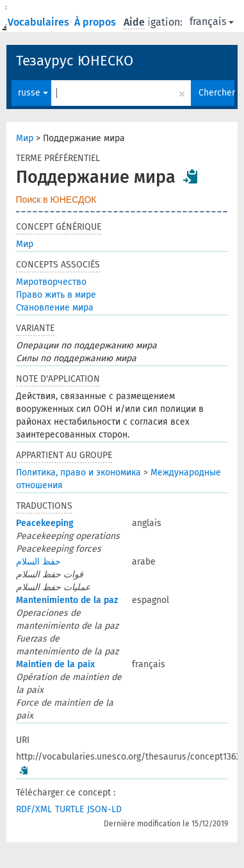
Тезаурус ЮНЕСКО (75, 61)
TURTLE (69, 809)
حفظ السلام (38, 562)
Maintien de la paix (55, 664)
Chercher (216, 93)
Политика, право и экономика (78, 472)
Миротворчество (51, 282)
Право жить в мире (56, 295)
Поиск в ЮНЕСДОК (56, 200)
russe (33, 93)
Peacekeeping (45, 523)
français (212, 21)
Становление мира (55, 308)
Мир (25, 138)
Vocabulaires (40, 22)
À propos (96, 22)
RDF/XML (34, 809)
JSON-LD (104, 809)
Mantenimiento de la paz (67, 600)
